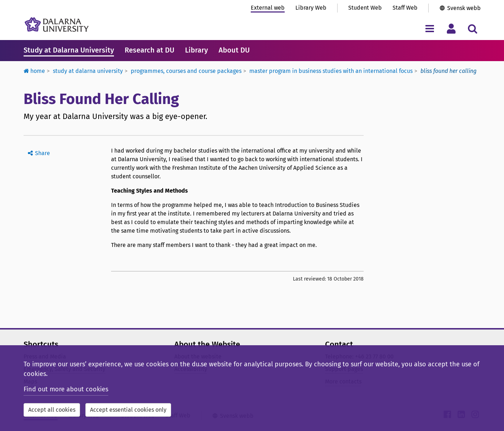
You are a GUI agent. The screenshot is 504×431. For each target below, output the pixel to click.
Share (43, 153)
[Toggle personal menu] (451, 28)
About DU (234, 50)
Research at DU (149, 50)
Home (34, 71)
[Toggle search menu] (473, 28)
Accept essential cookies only (128, 410)
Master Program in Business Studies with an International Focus (331, 71)
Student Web (365, 8)
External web (268, 8)
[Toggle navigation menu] (430, 28)
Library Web (311, 8)
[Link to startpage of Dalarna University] (57, 24)
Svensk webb (464, 8)
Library (196, 50)
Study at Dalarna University (69, 50)
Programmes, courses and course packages (186, 71)
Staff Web (405, 8)
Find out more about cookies (66, 389)
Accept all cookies (52, 410)
